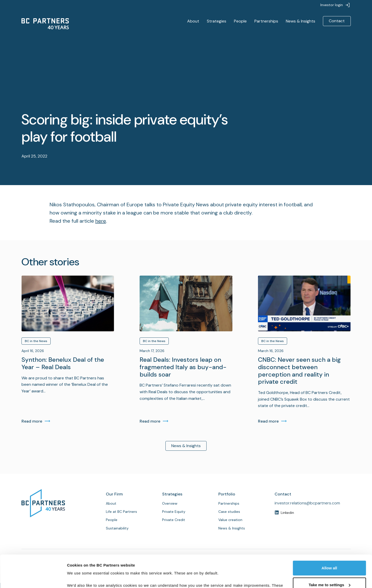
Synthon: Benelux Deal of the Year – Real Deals (63, 364)
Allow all (329, 540)
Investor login (332, 5)
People (240, 21)
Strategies (217, 21)
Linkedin (287, 513)
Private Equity (174, 512)
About (193, 21)
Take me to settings (329, 557)
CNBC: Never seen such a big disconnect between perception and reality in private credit (299, 371)
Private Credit (174, 520)
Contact (337, 21)
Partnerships (266, 21)
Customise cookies (85, 578)
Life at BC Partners (121, 512)
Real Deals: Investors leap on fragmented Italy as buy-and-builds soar (183, 367)
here (101, 221)
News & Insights (301, 21)
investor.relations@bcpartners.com (307, 503)
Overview (170, 503)
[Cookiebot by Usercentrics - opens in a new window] (33, 578)
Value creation (230, 520)
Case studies (229, 512)
